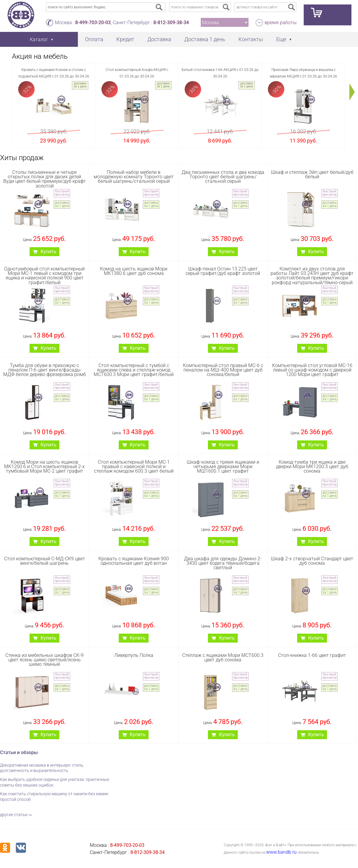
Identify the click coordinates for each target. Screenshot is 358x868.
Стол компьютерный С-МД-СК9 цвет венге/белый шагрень (45, 561)
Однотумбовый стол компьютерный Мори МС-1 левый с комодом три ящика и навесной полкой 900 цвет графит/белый (44, 276)
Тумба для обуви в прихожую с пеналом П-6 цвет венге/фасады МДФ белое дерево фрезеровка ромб (45, 370)
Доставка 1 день (205, 39)
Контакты (251, 39)
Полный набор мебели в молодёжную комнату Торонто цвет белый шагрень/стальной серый (134, 177)
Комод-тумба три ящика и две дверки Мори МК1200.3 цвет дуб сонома (312, 467)
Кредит (125, 39)
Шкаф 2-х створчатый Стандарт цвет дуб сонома (312, 561)
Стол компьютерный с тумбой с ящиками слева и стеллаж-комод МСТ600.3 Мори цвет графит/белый (134, 370)
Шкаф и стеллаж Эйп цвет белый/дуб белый (312, 174)
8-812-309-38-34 (171, 23)
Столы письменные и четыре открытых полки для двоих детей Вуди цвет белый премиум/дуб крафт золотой (45, 179)
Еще (281, 39)
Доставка (159, 39)
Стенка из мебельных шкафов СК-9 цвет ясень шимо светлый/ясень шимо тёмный (44, 660)
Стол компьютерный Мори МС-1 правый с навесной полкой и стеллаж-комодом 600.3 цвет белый (134, 467)
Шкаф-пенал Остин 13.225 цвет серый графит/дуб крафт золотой (223, 271)
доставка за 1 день (80, 85)
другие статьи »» (16, 815)
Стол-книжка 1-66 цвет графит (312, 655)
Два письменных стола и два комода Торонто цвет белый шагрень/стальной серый (223, 177)
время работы (281, 23)
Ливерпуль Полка (134, 655)
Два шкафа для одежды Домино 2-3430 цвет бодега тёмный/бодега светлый (223, 563)
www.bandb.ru (281, 852)
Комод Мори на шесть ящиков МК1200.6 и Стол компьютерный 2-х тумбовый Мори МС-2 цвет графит (44, 467)
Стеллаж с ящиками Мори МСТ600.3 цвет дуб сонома (223, 657)
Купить (48, 252)
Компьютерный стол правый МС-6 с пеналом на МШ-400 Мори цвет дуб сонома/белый (223, 370)
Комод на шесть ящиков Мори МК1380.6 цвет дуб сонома (134, 271)
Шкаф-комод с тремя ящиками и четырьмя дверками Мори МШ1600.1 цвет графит (223, 467)
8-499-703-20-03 (93, 23)
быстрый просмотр (62, 193)
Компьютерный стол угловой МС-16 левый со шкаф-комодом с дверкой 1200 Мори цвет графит (312, 370)
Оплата (94, 39)
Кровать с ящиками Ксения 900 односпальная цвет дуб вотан (134, 561)
